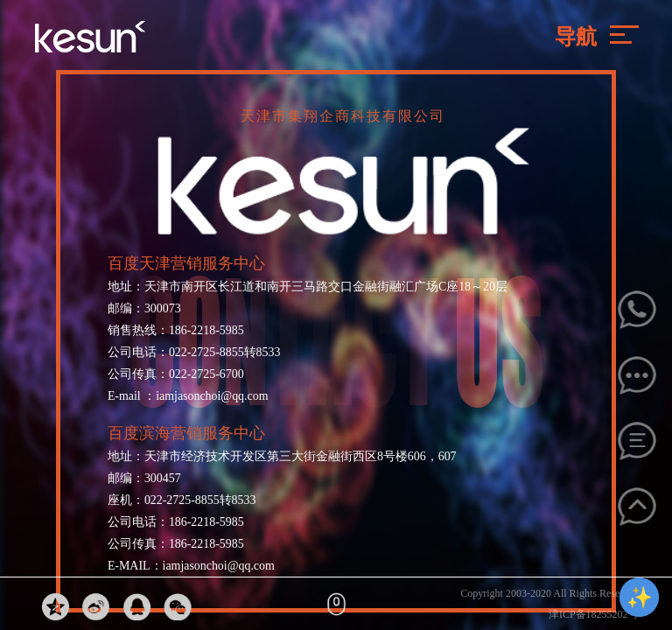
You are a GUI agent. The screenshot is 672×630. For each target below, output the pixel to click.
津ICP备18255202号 (594, 614)
